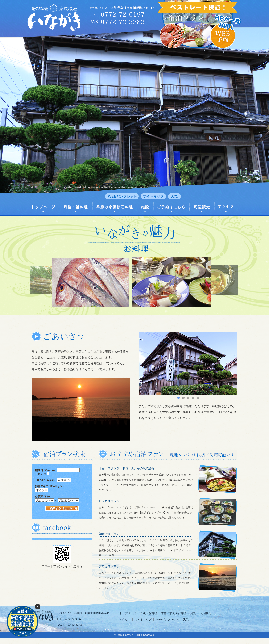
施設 (193, 613)
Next (237, 365)
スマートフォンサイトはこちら (62, 566)
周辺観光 (206, 613)
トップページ (128, 613)
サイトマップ (143, 620)
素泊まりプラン (109, 567)
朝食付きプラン (109, 534)
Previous (139, 365)
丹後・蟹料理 (149, 613)
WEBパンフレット (167, 620)
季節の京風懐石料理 (173, 613)
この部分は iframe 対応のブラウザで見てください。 (62, 492)
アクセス (125, 620)
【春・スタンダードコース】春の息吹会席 (127, 468)
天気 (186, 620)
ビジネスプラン (109, 501)
